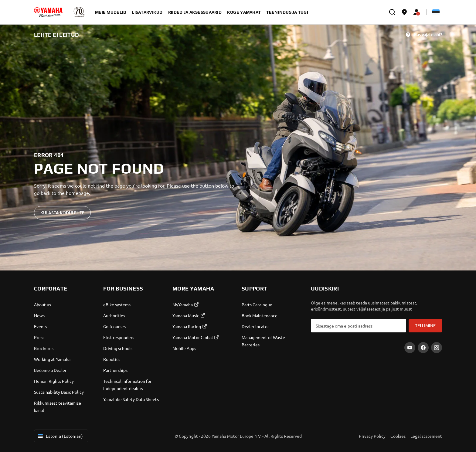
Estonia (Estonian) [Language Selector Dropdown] (60, 436)
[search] (392, 12)
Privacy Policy (372, 436)
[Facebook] (423, 348)
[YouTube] (410, 348)
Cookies (398, 436)
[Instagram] (437, 348)
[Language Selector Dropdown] (436, 12)
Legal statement (426, 436)
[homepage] (48, 12)
